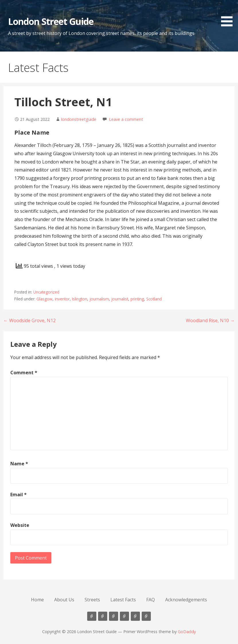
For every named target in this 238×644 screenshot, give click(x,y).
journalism (99, 299)
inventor (62, 299)
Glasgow (44, 299)
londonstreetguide (79, 119)
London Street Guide (51, 21)
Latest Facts (123, 600)
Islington (80, 299)
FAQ (151, 600)
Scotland (154, 299)
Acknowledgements (186, 600)
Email (18, 495)
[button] (229, 14)
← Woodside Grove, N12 (30, 320)
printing (137, 299)
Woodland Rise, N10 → (210, 320)
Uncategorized (46, 292)
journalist (120, 299)
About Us (64, 600)
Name (19, 464)
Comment (24, 373)
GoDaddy (187, 632)
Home (37, 600)
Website (20, 525)
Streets (92, 600)
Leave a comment (126, 119)
